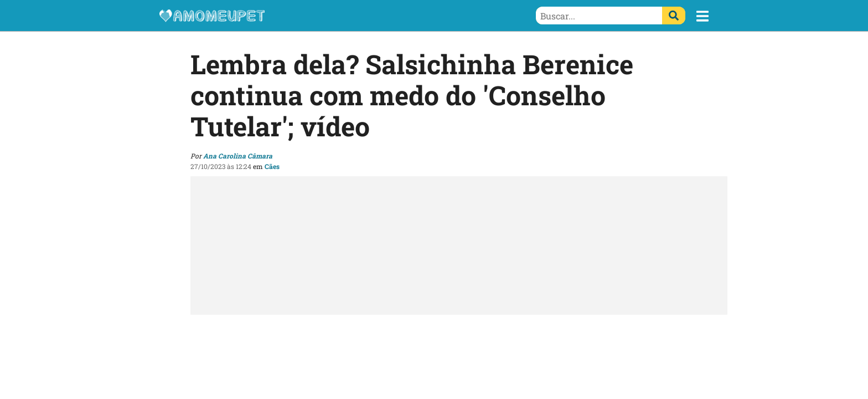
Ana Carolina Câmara (238, 156)
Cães (272, 166)
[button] (702, 16)
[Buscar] (674, 16)
